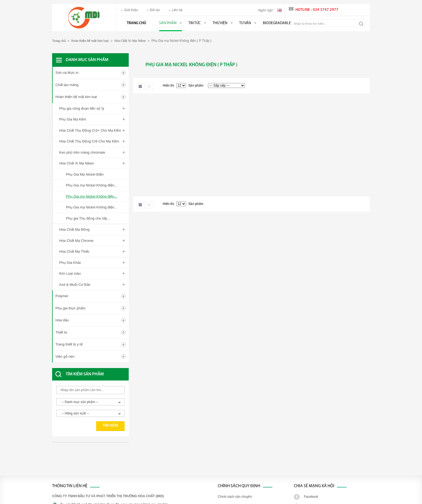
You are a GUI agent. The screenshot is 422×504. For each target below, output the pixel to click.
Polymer (62, 238)
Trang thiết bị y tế (69, 286)
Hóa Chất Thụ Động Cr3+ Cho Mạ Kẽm (90, 130)
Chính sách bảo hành (233, 477)
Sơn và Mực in (67, 73)
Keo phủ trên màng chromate (82, 152)
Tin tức (195, 23)
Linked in (310, 458)
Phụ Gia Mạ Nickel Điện (85, 174)
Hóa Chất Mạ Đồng (74, 229)
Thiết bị (61, 274)
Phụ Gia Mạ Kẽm (73, 119)
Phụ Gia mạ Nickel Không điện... (92, 185)
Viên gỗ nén (65, 298)
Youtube (310, 477)
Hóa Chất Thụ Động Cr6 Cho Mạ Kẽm (89, 141)
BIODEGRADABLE (277, 23)
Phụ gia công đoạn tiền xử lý (82, 108)
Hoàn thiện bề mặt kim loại (90, 41)
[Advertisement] (96, 404)
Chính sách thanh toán (234, 458)
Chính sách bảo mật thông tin (239, 486)
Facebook (311, 439)
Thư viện (220, 23)
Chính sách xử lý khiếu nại (237, 448)
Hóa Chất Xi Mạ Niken (130, 41)
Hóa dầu (62, 262)
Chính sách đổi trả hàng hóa (238, 467)
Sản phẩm (168, 23)
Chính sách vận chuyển (235, 439)
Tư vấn (245, 23)
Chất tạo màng (67, 85)
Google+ (310, 467)
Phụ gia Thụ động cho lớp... (88, 218)
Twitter (309, 448)
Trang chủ (136, 23)
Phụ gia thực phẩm (70, 250)
